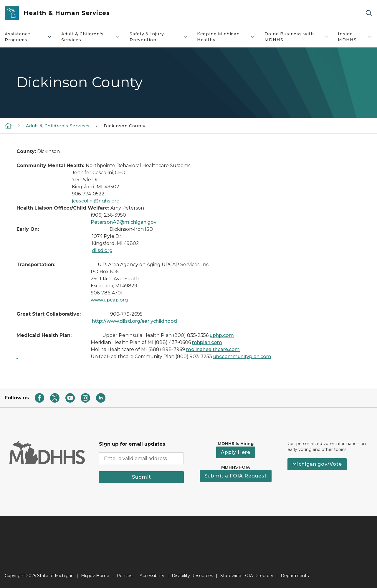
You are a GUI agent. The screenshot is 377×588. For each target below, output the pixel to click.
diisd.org (102, 250)
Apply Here (236, 452)
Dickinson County (125, 126)
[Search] (369, 13)
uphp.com (222, 335)
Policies (124, 576)
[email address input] (141, 458)
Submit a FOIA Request (236, 476)
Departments (295, 576)
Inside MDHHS (357, 37)
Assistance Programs (30, 37)
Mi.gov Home (95, 576)
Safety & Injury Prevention (161, 37)
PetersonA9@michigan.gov (124, 222)
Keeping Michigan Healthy (228, 37)
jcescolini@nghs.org (96, 201)
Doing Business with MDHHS (299, 37)
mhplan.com (207, 342)
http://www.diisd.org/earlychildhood (134, 321)
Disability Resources (192, 576)
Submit (142, 477)
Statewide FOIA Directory (247, 576)
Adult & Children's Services (93, 37)
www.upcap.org (109, 300)
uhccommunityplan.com (242, 356)
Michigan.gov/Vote (317, 464)
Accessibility (152, 576)
